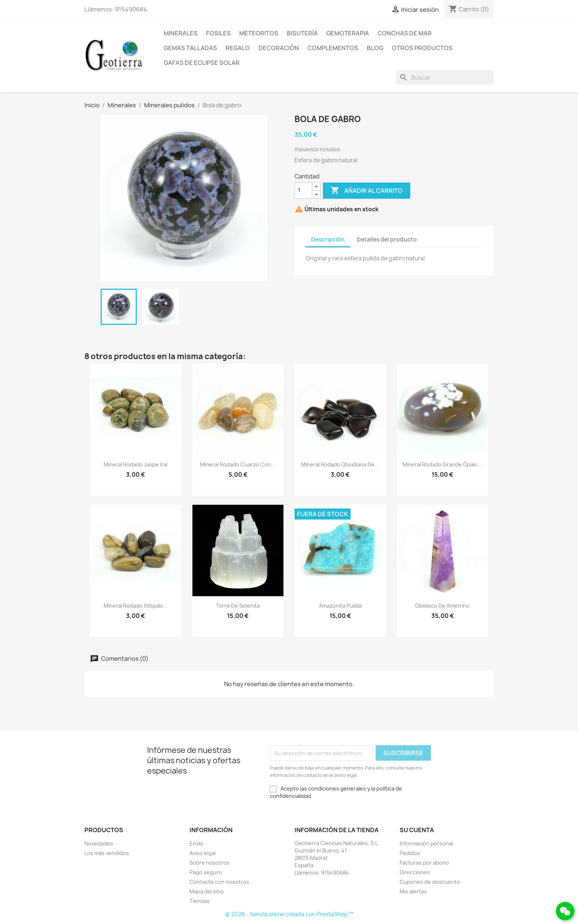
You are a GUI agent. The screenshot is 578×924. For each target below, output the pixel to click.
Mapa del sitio (207, 891)
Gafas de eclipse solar (202, 63)
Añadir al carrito (367, 191)
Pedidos (410, 853)
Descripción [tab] (328, 239)
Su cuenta (417, 830)
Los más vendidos (107, 853)
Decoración (279, 48)
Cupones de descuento (430, 882)
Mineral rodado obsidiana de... (340, 464)
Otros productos (422, 48)
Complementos (333, 48)
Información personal (426, 843)
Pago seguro (206, 872)
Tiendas (200, 901)
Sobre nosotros (210, 863)
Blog (375, 48)
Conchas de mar (405, 33)
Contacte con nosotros (219, 882)
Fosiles (218, 33)
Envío (196, 843)
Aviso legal (203, 853)
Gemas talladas (190, 48)
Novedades (99, 843)
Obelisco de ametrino (442, 606)
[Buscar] (445, 77)
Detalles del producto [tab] (387, 239)
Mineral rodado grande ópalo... (442, 464)
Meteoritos (259, 33)
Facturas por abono (424, 863)
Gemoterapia (348, 33)
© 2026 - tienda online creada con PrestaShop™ (289, 914)
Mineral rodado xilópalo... (136, 606)
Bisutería (302, 33)
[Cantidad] (303, 191)
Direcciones (415, 872)
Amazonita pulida (340, 606)
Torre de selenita (238, 606)
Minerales (181, 33)
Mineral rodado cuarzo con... (238, 464)
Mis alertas (413, 891)
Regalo (238, 48)
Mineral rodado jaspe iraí (135, 464)
